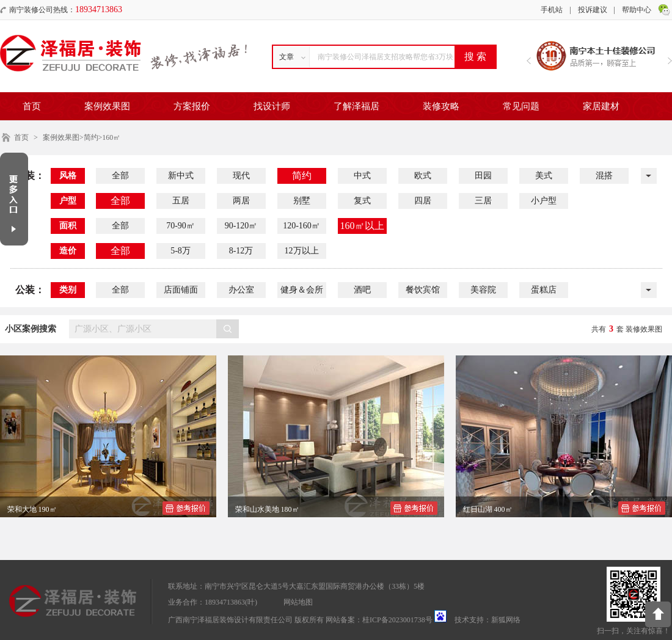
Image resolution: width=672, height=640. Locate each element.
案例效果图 (107, 106)
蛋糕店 (544, 290)
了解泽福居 (356, 106)
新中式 (181, 176)
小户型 (544, 201)
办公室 (241, 290)
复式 (362, 201)
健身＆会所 (302, 290)
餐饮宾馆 (423, 290)
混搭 (604, 176)
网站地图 (298, 602)
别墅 (302, 201)
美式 (544, 176)
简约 (302, 176)
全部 (120, 176)
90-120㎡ (241, 226)
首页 (32, 106)
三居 (483, 201)
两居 (241, 201)
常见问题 (521, 106)
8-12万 (241, 251)
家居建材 (601, 106)
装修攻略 (441, 106)
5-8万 (181, 251)
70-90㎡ (181, 226)
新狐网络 (506, 620)
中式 (362, 176)
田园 (483, 176)
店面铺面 (181, 290)
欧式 (423, 176)
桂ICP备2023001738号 (397, 620)
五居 (181, 201)
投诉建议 (593, 10)
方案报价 (192, 106)
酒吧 (362, 290)
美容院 (483, 290)
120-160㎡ (301, 226)
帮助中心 (637, 10)
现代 (241, 176)
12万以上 (302, 251)
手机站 (552, 10)
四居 (423, 201)
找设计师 (272, 106)
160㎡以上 (362, 226)
